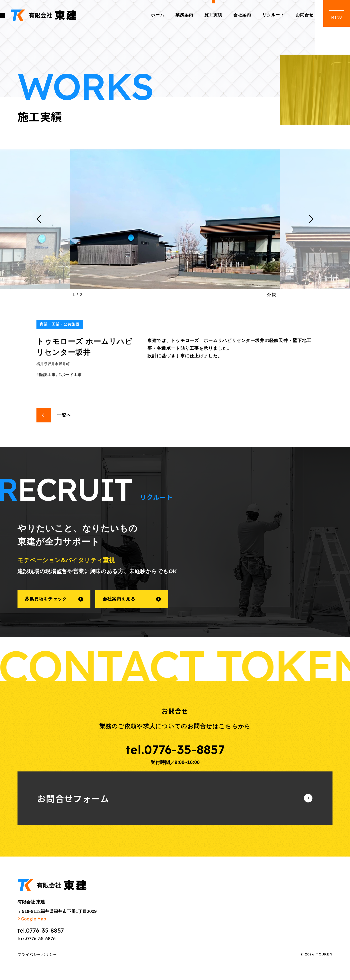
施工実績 (213, 15)
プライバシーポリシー (37, 954)
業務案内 (184, 15)
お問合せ (305, 15)
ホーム (158, 15)
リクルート (273, 15)
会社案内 (242, 15)
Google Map (34, 919)
